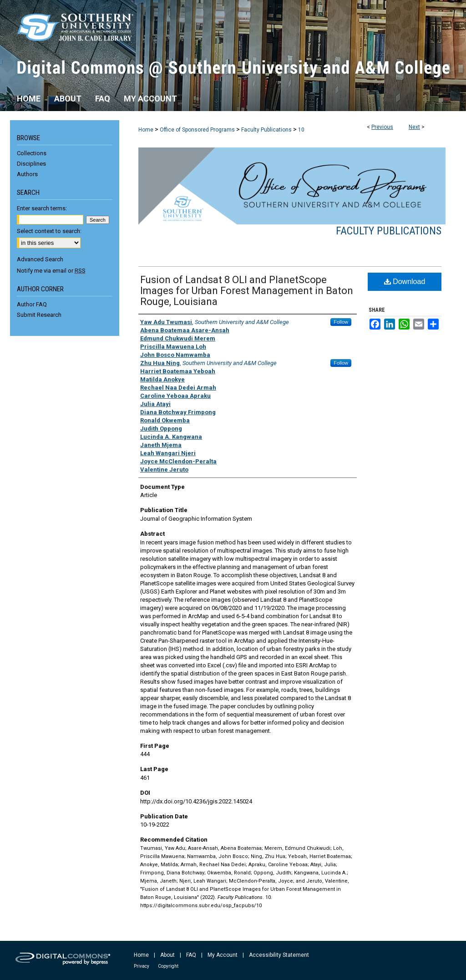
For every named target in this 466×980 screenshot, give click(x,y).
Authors (27, 174)
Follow (341, 322)
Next (414, 127)
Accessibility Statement (279, 955)
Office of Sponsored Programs (197, 130)
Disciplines (31, 164)
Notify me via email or (51, 271)
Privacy (142, 966)
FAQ (191, 955)
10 (301, 130)
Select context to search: (49, 231)
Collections (32, 153)
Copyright (168, 966)
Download (405, 282)
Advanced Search (40, 259)
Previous (382, 127)
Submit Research (39, 315)
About (167, 955)
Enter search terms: (42, 208)
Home (146, 130)
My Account (223, 955)
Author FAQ (32, 304)
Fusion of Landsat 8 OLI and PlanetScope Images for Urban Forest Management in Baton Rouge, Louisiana (247, 291)
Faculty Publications (266, 130)
